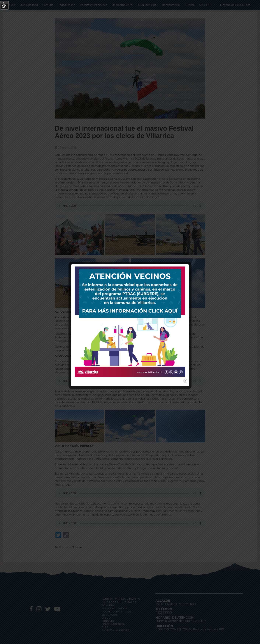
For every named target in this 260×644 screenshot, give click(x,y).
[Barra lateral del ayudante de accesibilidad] (4, 5)
